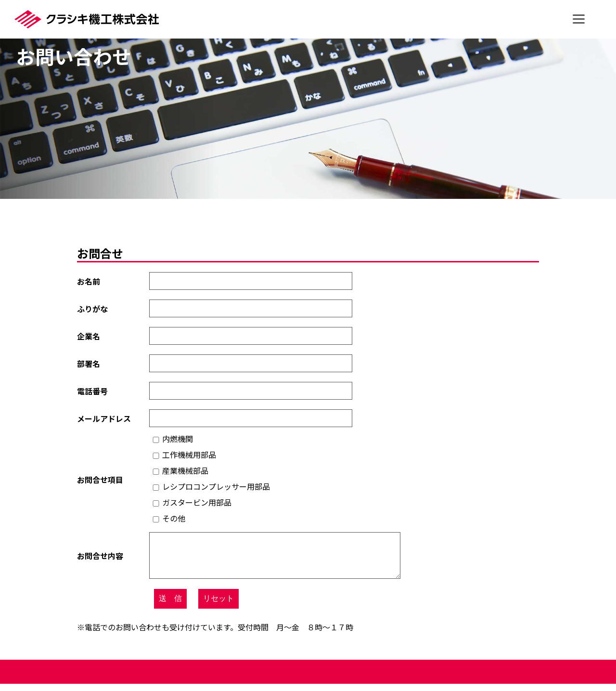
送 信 (170, 606)
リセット (218, 606)
